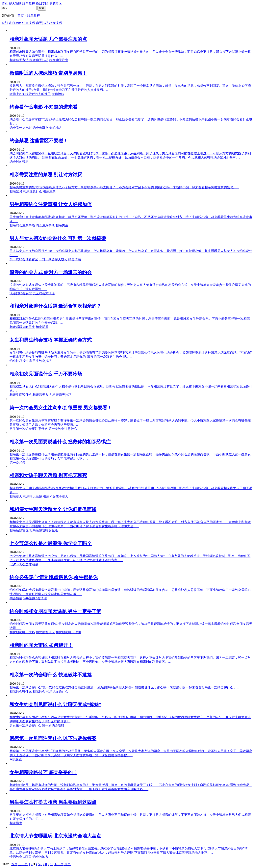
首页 (5, 3)
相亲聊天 (16, 496)
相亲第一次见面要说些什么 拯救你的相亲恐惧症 (60, 442)
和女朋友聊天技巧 (22, 632)
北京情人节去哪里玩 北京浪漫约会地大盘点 (55, 836)
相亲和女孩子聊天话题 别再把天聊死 (48, 475)
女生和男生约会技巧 (37, 361)
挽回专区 (42, 3)
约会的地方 (54, 128)
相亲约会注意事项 (22, 225)
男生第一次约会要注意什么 (29, 429)
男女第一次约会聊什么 (25, 725)
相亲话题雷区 (19, 530)
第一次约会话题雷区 (24, 259)
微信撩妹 (58, 94)
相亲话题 (42, 327)
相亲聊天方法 (19, 60)
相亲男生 (62, 225)
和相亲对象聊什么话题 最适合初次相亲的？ (55, 306)
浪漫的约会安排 (21, 293)
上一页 (23, 864)
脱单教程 (29, 3)
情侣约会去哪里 (21, 857)
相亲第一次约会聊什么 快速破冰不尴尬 (51, 675)
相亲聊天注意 (59, 60)
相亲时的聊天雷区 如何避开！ (41, 645)
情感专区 (56, 3)
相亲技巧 (56, 23)
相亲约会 (39, 691)
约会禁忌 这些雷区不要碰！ (39, 141)
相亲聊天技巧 (39, 60)
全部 (5, 23)
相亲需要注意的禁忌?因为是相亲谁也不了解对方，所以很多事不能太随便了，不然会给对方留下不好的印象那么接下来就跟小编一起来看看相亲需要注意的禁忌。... (124, 187)
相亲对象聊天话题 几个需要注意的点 (48, 39)
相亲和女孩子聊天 (56, 496)
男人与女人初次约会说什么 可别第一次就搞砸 (58, 238)
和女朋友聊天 (45, 632)
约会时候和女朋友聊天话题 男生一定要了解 (55, 611)
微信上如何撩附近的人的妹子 (30, 94)
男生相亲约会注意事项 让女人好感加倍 (51, 204)
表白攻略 (15, 23)
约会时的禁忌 (19, 162)
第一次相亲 (17, 463)
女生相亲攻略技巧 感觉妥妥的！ (43, 772)
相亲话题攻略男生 (22, 327)
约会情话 (75, 259)
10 (52, 864)
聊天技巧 (42, 23)
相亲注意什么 (33, 191)
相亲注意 (49, 191)
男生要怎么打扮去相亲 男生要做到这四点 (53, 802)
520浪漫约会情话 (35, 598)
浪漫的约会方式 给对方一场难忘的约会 (51, 272)
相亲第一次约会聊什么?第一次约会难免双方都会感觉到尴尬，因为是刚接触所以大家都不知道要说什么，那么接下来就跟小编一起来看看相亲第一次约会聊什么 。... (125, 687)
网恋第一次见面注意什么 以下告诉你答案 (53, 738)
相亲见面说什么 (21, 395)
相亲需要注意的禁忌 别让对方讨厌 (46, 175)
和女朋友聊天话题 (68, 632)
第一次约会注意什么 (63, 429)
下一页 (59, 864)
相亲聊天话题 (33, 496)
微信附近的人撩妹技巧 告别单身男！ (48, 73)
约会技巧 (29, 23)
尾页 (67, 864)
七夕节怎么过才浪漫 (24, 564)
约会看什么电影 (21, 128)
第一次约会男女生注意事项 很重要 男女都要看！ (61, 408)
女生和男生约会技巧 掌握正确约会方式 (51, 340)
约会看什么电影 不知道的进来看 (43, 107)
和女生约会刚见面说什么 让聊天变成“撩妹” (55, 704)
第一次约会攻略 (53, 725)
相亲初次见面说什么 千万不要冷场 (46, 374)
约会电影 (39, 128)
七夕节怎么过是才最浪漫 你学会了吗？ (51, 543)
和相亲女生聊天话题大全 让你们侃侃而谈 (53, 509)
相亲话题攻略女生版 (44, 530)
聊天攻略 (15, 3)
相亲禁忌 (16, 191)
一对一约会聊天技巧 (53, 259)
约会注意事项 (45, 225)
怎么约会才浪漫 (44, 293)
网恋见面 (16, 759)
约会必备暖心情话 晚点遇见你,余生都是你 (54, 577)
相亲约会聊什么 (21, 691)
